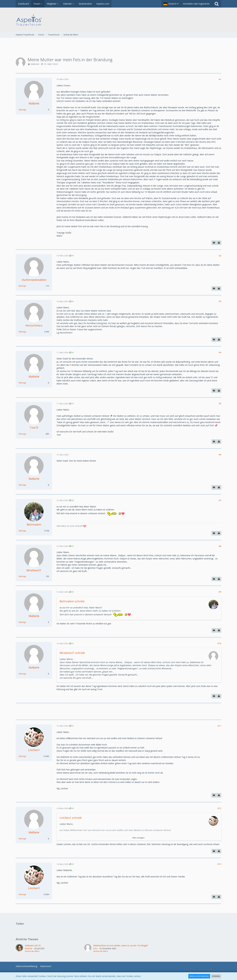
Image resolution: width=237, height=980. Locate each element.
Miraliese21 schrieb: (72, 653)
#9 (220, 592)
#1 (220, 79)
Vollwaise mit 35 (33, 945)
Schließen (216, 976)
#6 (220, 455)
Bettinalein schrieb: (72, 601)
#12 (219, 808)
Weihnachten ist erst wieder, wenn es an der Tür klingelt (121, 945)
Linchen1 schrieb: (71, 818)
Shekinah (29, 948)
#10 (219, 643)
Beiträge (22, 110)
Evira (95, 948)
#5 (220, 403)
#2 (220, 256)
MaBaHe (35, 64)
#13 (219, 864)
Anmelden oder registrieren (196, 4)
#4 (220, 352)
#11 (219, 726)
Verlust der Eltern (32, 951)
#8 (220, 546)
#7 (220, 500)
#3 (220, 301)
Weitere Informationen (199, 976)
